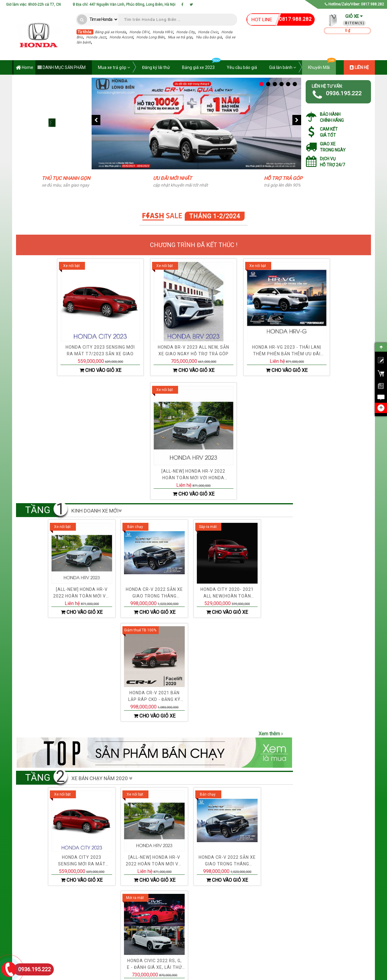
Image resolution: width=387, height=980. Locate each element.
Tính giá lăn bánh (31, 150)
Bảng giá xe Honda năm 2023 (42, 95)
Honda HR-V (163, 32)
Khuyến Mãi (322, 65)
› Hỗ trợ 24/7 (194, 935)
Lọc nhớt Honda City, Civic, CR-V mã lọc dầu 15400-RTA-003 (349, 521)
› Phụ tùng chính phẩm (203, 927)
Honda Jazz (96, 37)
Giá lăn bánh (283, 67)
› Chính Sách (127, 935)
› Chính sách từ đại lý (201, 944)
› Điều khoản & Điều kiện (136, 927)
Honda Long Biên (150, 37)
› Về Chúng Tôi (128, 910)
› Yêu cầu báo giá (266, 927)
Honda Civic (208, 32)
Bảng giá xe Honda (111, 32)
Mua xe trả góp (180, 37)
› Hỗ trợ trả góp (264, 918)
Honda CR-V (139, 32)
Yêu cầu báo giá (209, 37)
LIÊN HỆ (359, 67)
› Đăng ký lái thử (265, 935)
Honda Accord (121, 37)
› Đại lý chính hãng (199, 910)
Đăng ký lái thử (28, 109)
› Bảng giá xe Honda (269, 910)
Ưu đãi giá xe (27, 81)
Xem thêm (335, 769)
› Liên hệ (123, 918)
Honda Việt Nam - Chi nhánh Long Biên (158, 974)
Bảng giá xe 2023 (201, 65)
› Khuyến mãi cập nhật (202, 918)
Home (24, 68)
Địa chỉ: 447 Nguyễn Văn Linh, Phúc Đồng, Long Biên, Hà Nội (124, 5)
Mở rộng (52, 163)
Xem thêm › (271, 499)
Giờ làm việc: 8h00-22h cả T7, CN (33, 5)
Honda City (185, 32)
